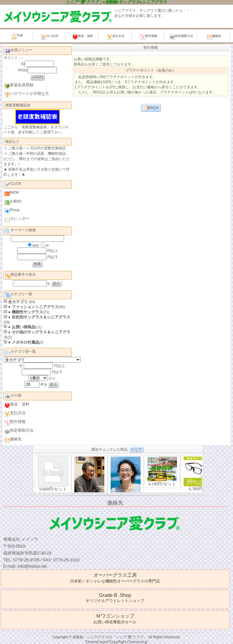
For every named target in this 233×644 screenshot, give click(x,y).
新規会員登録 (19, 86)
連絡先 (214, 37)
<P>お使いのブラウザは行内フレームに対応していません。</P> (118, 474)
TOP (17, 37)
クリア (136, 449)
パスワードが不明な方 (27, 94)
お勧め (13, 202)
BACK (151, 108)
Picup (12, 211)
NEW (12, 193)
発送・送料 (83, 37)
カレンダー (17, 219)
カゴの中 (50, 37)
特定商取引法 (181, 37)
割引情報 (149, 37)
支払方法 (116, 37)
